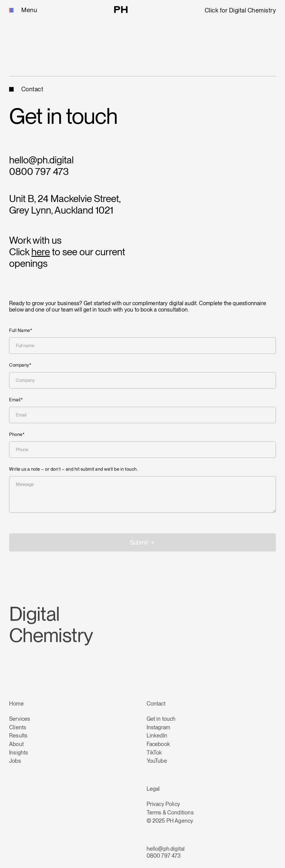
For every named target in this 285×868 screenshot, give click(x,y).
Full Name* (21, 331)
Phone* (17, 435)
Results (18, 736)
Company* (20, 365)
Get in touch (161, 719)
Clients (18, 727)
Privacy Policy (163, 804)
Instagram (158, 727)
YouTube (157, 761)
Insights (19, 753)
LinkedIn (157, 736)
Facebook (158, 744)
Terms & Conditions (170, 812)
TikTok (154, 753)
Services (20, 719)
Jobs (15, 761)
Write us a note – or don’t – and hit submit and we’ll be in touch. (73, 469)
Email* (16, 400)
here (41, 252)
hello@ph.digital (41, 160)
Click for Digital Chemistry (240, 10)
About (16, 744)
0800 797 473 (39, 171)
